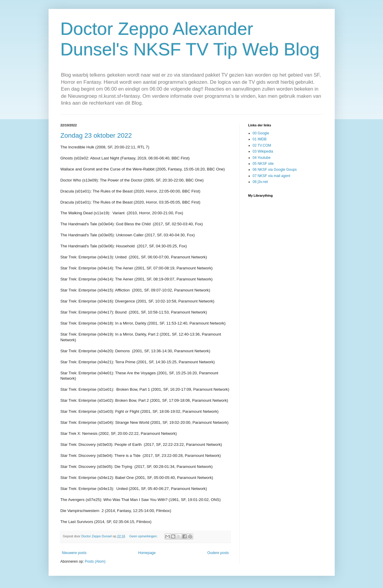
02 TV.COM (262, 145)
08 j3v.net (260, 182)
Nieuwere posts (74, 553)
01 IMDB (260, 139)
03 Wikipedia (263, 151)
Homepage (147, 553)
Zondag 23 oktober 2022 (96, 135)
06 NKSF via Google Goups (275, 170)
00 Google (261, 133)
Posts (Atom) (95, 561)
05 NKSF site (263, 164)
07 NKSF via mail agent (272, 176)
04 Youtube (262, 158)
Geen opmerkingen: (144, 536)
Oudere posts (218, 553)
